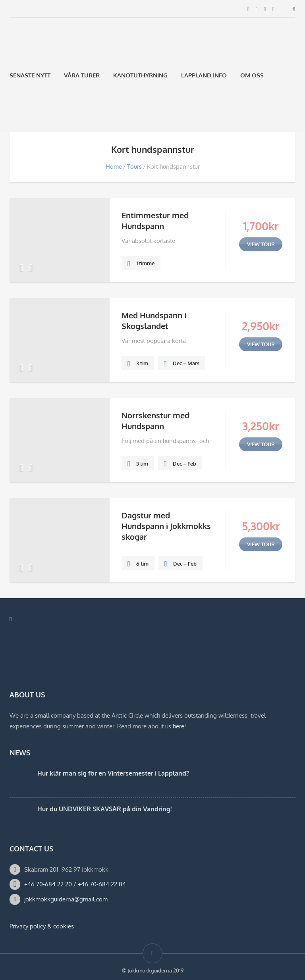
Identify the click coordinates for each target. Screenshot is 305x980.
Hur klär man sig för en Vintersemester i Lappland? (113, 773)
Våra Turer (82, 75)
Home (114, 167)
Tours (134, 167)
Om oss (252, 75)
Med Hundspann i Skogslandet (154, 321)
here (179, 726)
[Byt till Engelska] (34, 113)
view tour (261, 244)
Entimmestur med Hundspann (155, 220)
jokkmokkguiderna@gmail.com (66, 899)
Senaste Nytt (30, 75)
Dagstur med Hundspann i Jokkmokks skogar (166, 526)
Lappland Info (204, 75)
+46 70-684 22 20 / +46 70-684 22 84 (75, 884)
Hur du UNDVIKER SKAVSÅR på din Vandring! (104, 809)
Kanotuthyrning (140, 75)
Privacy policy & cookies (42, 926)
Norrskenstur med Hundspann (155, 421)
